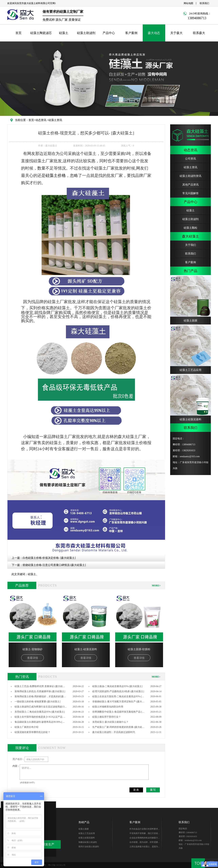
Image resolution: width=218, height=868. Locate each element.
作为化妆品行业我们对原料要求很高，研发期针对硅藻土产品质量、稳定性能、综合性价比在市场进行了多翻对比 (145, 829)
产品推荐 (22, 585)
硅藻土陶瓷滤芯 (41, 33)
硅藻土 (64, 33)
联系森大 (199, 33)
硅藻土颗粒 (191, 228)
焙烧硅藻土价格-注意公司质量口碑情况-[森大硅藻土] (54, 565)
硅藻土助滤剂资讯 (191, 176)
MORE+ (156, 586)
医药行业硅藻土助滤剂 (89, 847)
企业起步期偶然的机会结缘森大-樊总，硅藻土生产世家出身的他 (144, 838)
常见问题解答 (191, 193)
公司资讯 (191, 159)
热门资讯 (22, 677)
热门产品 (191, 271)
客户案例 (131, 33)
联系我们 (204, 3)
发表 (136, 790)
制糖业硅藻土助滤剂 (88, 842)
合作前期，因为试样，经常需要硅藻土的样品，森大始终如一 (145, 843)
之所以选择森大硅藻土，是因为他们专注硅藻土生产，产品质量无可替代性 (145, 847)
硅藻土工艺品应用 (87, 833)
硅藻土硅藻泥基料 (87, 838)
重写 (153, 790)
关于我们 (191, 245)
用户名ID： (19, 759)
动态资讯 (41, 120)
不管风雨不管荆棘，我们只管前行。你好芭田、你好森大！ (144, 834)
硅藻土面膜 (84, 829)
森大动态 (154, 33)
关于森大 (176, 33)
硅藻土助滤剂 (86, 33)
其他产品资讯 (191, 185)
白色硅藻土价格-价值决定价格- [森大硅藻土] (49, 558)
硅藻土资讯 (55, 120)
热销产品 (84, 822)
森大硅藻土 (191, 236)
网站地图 (188, 3)
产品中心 (109, 33)
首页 (18, 33)
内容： (16, 766)
